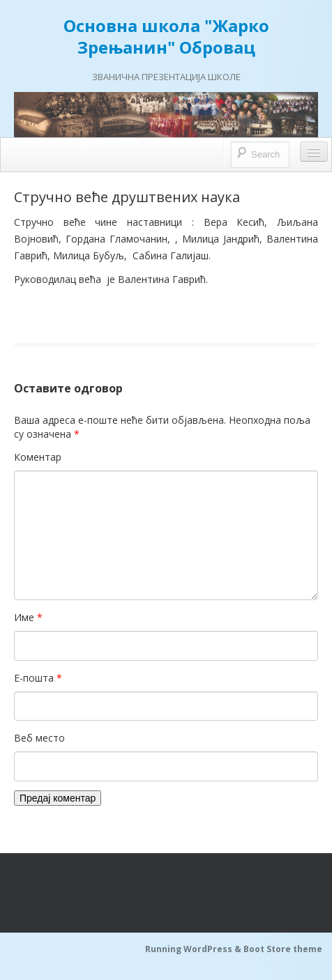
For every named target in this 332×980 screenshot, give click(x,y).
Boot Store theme (283, 949)
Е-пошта (38, 678)
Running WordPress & (194, 949)
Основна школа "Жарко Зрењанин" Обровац (166, 36)
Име (28, 617)
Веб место (39, 738)
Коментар (38, 457)
